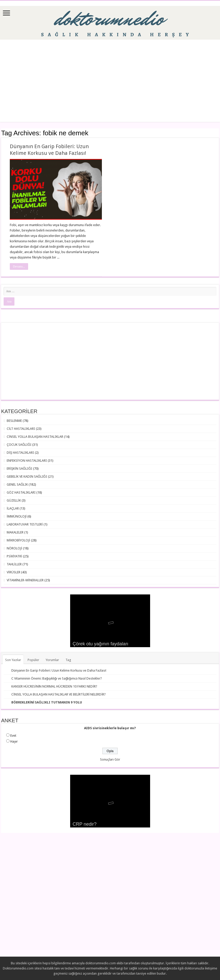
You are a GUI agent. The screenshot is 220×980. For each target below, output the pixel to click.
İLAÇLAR (13, 508)
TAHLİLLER (14, 564)
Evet (13, 736)
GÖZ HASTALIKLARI (21, 492)
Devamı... (19, 266)
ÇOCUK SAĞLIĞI (19, 445)
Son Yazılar (13, 660)
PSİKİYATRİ (14, 556)
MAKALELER (15, 532)
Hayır (14, 741)
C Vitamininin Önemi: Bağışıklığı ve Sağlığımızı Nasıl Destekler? (56, 678)
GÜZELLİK (14, 500)
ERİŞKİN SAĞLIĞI (19, 469)
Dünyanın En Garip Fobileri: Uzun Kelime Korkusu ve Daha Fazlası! (59, 670)
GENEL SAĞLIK (17, 484)
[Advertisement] (110, 81)
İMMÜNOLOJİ (17, 516)
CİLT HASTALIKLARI (21, 429)
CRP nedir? (85, 824)
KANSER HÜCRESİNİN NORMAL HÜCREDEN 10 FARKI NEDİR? (54, 686)
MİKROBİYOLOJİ (18, 540)
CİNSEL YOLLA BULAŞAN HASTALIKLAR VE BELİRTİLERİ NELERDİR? (59, 694)
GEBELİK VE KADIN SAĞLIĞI (27, 476)
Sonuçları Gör (110, 759)
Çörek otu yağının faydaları (101, 644)
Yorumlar (52, 660)
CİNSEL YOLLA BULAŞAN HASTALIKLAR (35, 437)
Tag (68, 660)
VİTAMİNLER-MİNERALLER (25, 580)
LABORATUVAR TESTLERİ (25, 524)
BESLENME (14, 421)
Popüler (33, 660)
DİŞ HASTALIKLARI (20, 453)
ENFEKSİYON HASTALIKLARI (27, 461)
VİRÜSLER (14, 572)
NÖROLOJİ (14, 548)
